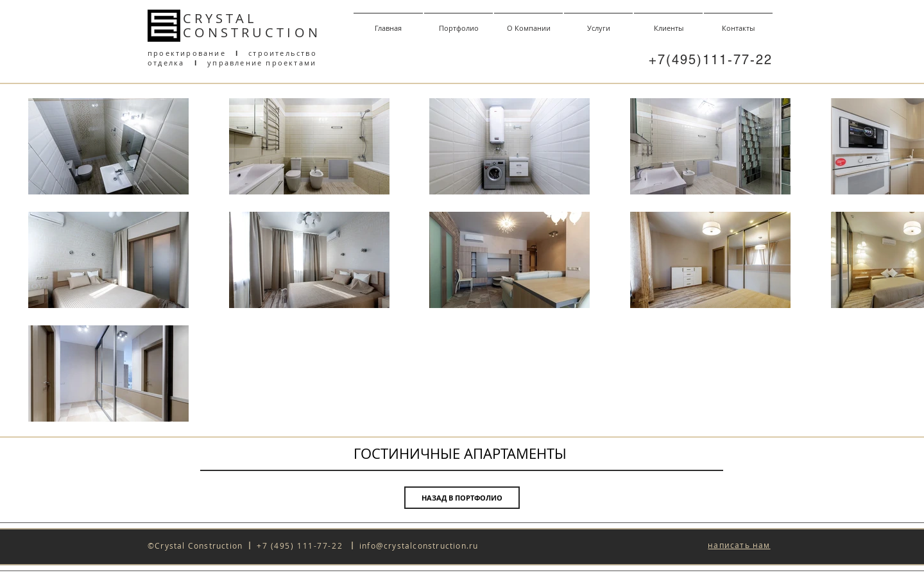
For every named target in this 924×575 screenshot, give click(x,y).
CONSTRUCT (235, 32)
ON (308, 32)
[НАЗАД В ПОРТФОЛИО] (462, 498)
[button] (739, 545)
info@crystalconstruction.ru (419, 545)
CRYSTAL (220, 18)
